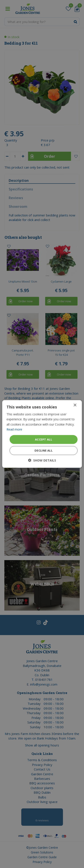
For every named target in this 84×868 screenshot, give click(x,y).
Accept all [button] (44, 439)
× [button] (75, 405)
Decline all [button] (44, 450)
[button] (42, 460)
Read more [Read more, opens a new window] (14, 429)
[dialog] (42, 434)
